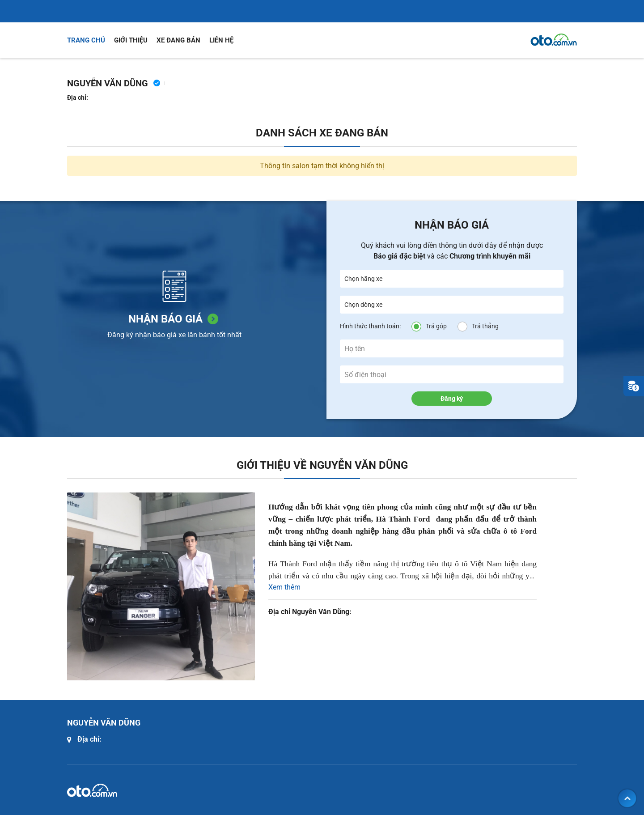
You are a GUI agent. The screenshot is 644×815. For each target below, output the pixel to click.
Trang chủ (86, 40)
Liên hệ (221, 40)
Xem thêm (284, 587)
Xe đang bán (178, 40)
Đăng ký (452, 399)
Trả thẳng (485, 326)
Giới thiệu (131, 40)
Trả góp (436, 326)
